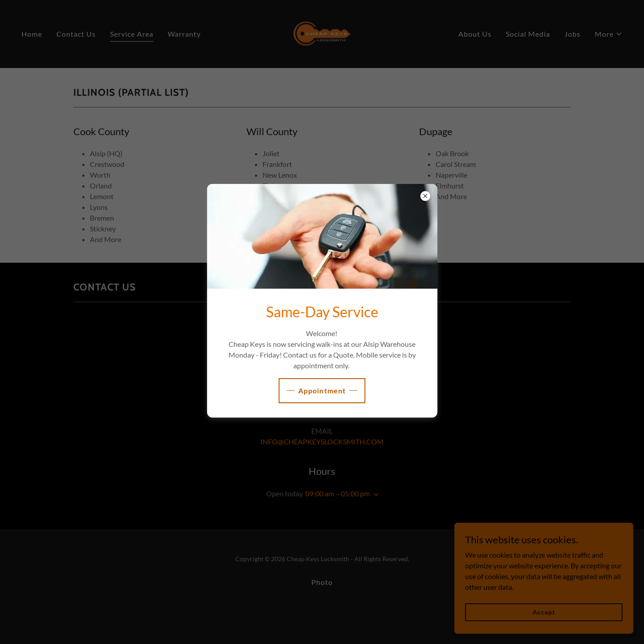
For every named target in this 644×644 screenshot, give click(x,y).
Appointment (322, 390)
